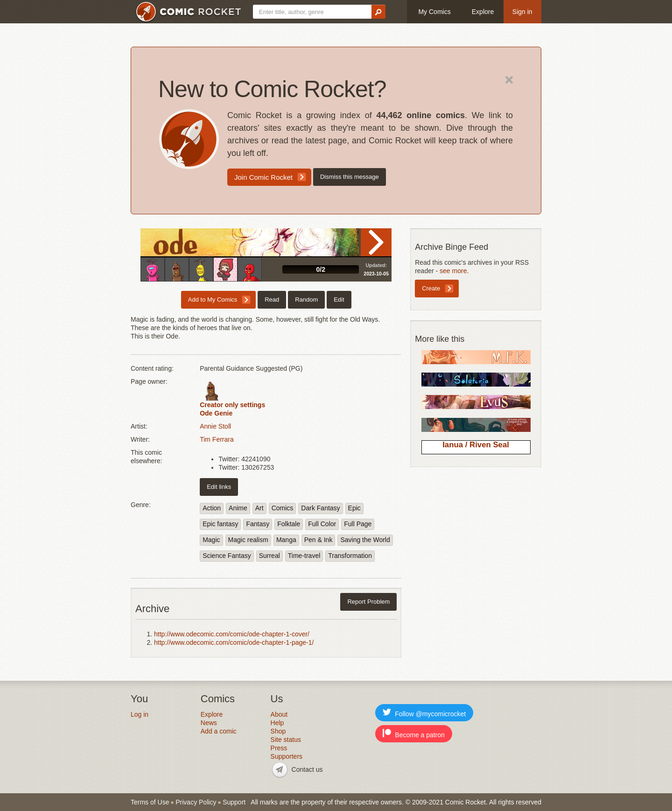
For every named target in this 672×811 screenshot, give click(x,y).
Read (376, 242)
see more (453, 271)
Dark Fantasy (320, 508)
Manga (286, 540)
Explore (483, 12)
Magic (211, 540)
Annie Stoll (215, 426)
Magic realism (248, 540)
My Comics (434, 12)
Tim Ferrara (217, 439)
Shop (278, 731)
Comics (283, 508)
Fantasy (258, 524)
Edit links (219, 487)
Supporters (287, 756)
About (279, 714)
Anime (238, 508)
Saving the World (365, 540)
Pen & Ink (318, 540)
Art (259, 508)
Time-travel (304, 556)
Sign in (522, 12)
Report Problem (368, 602)
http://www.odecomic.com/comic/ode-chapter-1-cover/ (232, 634)
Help (277, 723)
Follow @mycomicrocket (424, 713)
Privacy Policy (196, 802)
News (209, 723)
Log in (140, 714)
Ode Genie (216, 413)
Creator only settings (232, 405)
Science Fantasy (227, 556)
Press (279, 748)
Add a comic (219, 731)
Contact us (307, 769)
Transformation (350, 556)
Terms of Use (150, 802)
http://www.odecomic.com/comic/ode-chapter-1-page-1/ (234, 642)
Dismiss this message (350, 177)
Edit (339, 300)
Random (306, 300)
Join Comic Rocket (263, 177)
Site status (286, 740)
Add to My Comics (213, 300)
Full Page (358, 524)
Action (212, 508)
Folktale (289, 524)
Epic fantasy (220, 524)
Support (234, 802)
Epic (354, 508)
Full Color (322, 524)
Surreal (269, 556)
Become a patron (414, 734)
